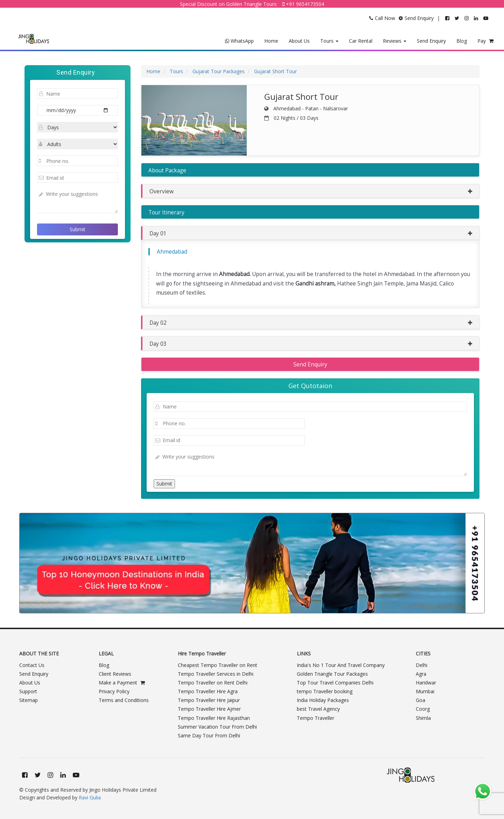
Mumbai (425, 691)
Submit (78, 229)
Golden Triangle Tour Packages (332, 674)
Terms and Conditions (124, 700)
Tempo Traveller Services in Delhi (216, 674)
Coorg (423, 709)
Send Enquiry (431, 41)
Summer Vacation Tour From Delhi (217, 727)
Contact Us (32, 665)
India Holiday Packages (323, 700)
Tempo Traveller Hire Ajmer (209, 709)
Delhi (422, 665)
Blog (462, 41)
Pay (485, 41)
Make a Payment (122, 683)
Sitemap (29, 700)
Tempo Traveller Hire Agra (208, 691)
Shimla (423, 718)
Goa (421, 700)
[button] (310, 191)
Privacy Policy (114, 691)
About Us (299, 41)
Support (28, 691)
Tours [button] (329, 41)
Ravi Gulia (90, 797)
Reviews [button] (395, 41)
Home (271, 41)
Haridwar (426, 683)
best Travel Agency (318, 709)
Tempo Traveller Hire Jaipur (209, 700)
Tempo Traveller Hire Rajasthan (214, 718)
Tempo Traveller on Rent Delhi (213, 683)
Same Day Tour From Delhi (209, 735)
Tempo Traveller (316, 718)
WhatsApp (239, 41)
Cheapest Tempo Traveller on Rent (218, 665)
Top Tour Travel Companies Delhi (335, 683)
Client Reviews (115, 674)
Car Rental (361, 41)
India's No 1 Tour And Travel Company (341, 665)
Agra (421, 674)
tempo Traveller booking (325, 691)
